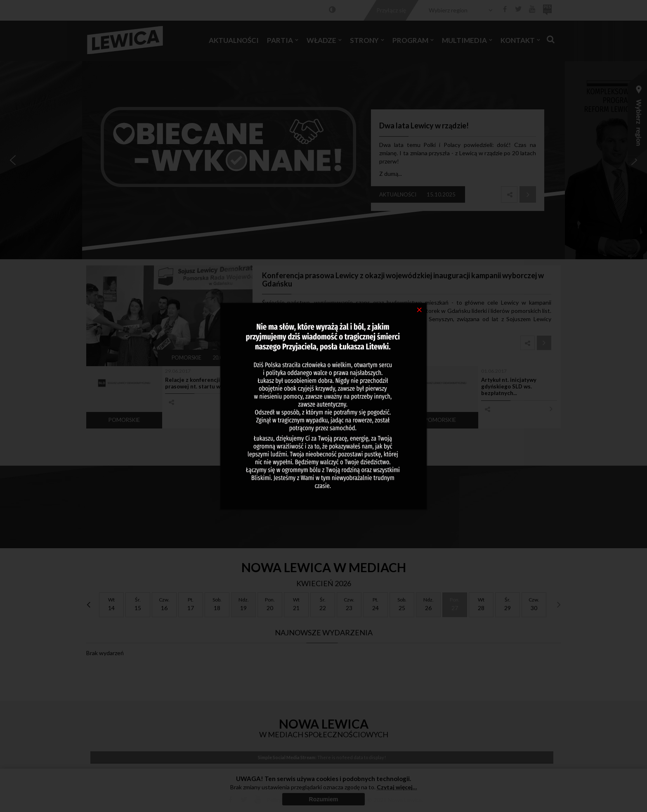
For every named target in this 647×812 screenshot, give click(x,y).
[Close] (419, 309)
